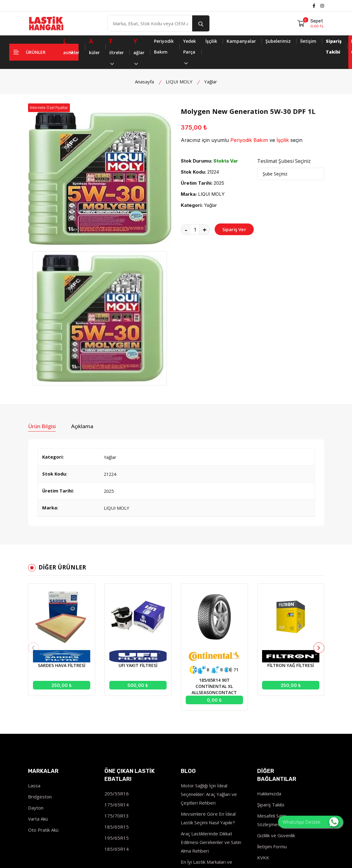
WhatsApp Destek (311, 822)
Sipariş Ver (234, 229)
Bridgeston (40, 684)
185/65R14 (117, 737)
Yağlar (211, 82)
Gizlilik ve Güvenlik (276, 723)
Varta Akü (38, 706)
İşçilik (211, 41)
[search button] (201, 23)
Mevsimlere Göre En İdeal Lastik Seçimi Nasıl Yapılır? (208, 706)
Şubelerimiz (278, 41)
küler (94, 46)
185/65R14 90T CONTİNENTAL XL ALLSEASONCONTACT (214, 574)
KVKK (263, 745)
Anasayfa (144, 82)
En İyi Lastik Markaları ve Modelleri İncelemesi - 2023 (210, 754)
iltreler (117, 50)
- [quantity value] (186, 229)
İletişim (308, 41)
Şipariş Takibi (271, 692)
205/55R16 (117, 681)
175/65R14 (117, 692)
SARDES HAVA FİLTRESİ (62, 553)
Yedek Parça (190, 51)
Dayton (36, 695)
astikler (71, 46)
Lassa (34, 673)
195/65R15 (117, 725)
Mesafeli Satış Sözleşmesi (272, 708)
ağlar (139, 50)
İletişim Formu (272, 734)
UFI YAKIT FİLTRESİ (138, 553)
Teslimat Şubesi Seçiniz (284, 161)
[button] (319, 535)
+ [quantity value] (205, 229)
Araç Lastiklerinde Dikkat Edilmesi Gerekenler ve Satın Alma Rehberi (211, 730)
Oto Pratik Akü (43, 717)
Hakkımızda (269, 681)
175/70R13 (117, 703)
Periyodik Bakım (164, 46)
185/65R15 (117, 714)
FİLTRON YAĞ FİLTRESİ (291, 553)
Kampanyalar (241, 41)
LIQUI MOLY (179, 82)
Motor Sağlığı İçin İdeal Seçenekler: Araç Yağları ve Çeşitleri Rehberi (209, 682)
